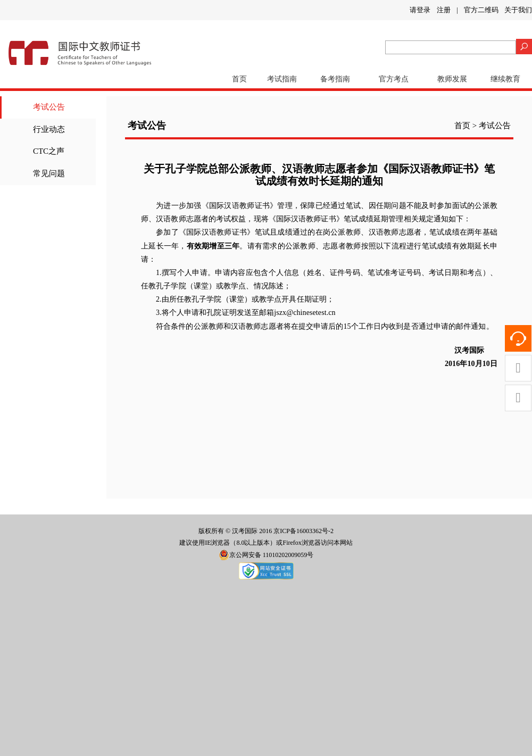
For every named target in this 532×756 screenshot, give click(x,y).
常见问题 (49, 173)
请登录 (420, 10)
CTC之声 (49, 151)
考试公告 (49, 107)
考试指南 (282, 79)
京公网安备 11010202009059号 (266, 555)
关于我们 (518, 10)
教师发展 (452, 79)
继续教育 (505, 79)
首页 (239, 79)
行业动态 (49, 129)
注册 (444, 10)
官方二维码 (481, 10)
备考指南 (335, 79)
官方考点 (394, 79)
